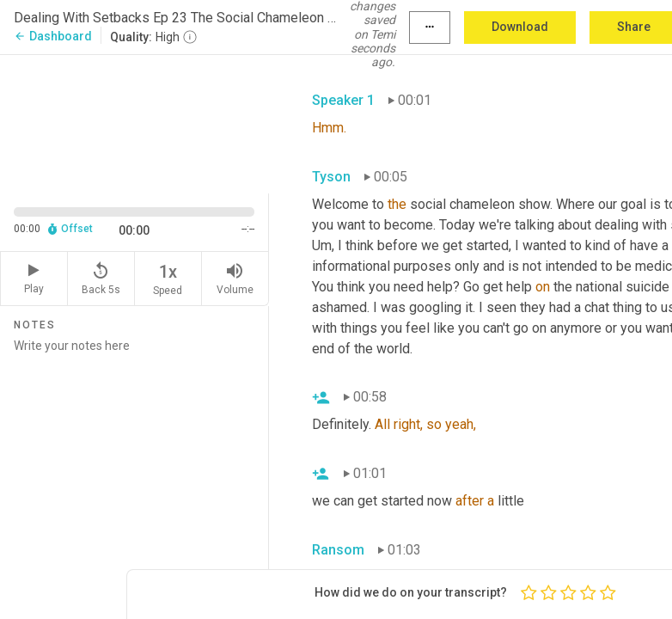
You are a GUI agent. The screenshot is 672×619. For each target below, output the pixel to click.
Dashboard (53, 36)
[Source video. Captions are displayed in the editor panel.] (134, 122)
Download (520, 27)
